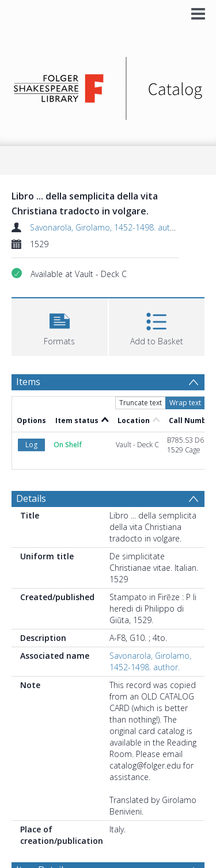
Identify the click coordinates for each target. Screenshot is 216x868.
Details (31, 498)
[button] (60, 326)
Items (28, 382)
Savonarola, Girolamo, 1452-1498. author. (107, 227)
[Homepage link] (108, 85)
